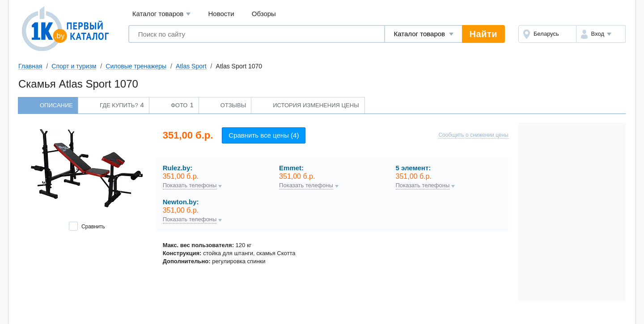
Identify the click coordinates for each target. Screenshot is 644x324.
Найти (483, 34)
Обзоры (264, 14)
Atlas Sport (191, 66)
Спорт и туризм (74, 66)
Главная (30, 66)
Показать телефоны (190, 185)
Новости (221, 14)
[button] (601, 34)
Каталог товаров (162, 14)
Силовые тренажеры (136, 66)
